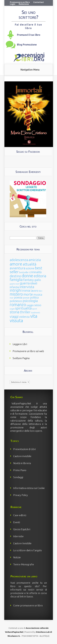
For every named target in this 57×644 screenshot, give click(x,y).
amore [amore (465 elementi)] (16, 264)
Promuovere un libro (20, 2)
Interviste (18, 536)
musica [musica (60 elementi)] (38, 295)
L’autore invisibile (22, 456)
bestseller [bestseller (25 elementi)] (24, 272)
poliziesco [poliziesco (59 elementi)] (16, 301)
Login (13, 4)
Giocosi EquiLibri (22, 529)
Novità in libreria (22, 463)
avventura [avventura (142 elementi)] (18, 268)
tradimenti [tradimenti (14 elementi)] (35, 313)
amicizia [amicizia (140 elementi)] (35, 260)
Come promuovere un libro (28, 606)
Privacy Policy (21, 495)
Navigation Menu (30, 70)
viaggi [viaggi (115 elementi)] (14, 317)
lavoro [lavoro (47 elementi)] (35, 291)
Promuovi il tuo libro (29, 35)
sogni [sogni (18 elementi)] (12, 309)
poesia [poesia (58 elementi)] (18, 297)
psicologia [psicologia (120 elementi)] (30, 301)
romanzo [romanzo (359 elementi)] (18, 305)
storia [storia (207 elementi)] (15, 312)
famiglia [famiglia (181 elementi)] (16, 280)
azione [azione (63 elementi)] (30, 268)
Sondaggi (18, 477)
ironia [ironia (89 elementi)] (26, 290)
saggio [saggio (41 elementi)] (30, 305)
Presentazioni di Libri (24, 449)
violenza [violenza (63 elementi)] (24, 317)
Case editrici (20, 515)
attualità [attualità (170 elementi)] (30, 264)
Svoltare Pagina (21, 358)
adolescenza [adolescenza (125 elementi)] (19, 260)
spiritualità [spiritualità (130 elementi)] (23, 308)
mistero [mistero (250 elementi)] (16, 294)
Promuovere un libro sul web (28, 351)
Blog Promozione (27, 45)
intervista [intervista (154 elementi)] (27, 287)
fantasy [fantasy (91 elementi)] (28, 280)
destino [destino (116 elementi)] (15, 276)
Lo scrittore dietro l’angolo (28, 550)
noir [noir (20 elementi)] (12, 298)
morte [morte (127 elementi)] (28, 294)
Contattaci (39, 2)
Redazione (24, 4)
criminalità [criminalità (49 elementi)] (35, 272)
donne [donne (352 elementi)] (27, 276)
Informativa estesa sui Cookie (29, 488)
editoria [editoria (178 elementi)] (40, 276)
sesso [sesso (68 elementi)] (38, 305)
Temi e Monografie (24, 564)
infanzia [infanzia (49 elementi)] (14, 287)
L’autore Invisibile (22, 543)
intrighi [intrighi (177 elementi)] (16, 290)
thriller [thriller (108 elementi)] (25, 312)
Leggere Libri (20, 344)
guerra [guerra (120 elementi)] (25, 283)
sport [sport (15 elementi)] (35, 309)
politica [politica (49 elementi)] (34, 297)
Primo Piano (20, 470)
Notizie (17, 557)
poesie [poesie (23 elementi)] (26, 298)
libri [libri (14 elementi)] (41, 291)
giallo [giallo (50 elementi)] (38, 280)
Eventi (17, 522)
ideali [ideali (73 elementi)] (34, 283)
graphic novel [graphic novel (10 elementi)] (15, 284)
